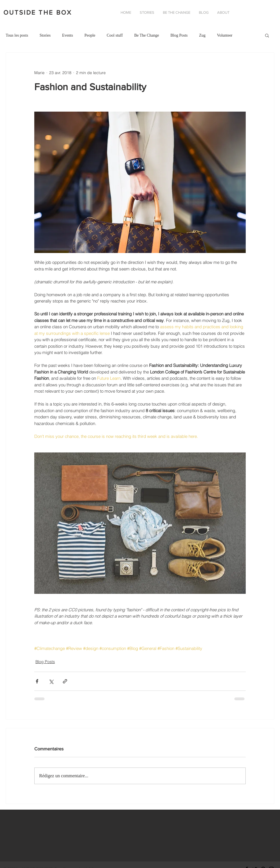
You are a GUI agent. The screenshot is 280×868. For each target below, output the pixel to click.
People (90, 35)
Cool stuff (115, 35)
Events (67, 35)
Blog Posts (179, 35)
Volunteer (225, 35)
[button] (223, 13)
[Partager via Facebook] (37, 681)
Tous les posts (17, 35)
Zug (202, 35)
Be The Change (147, 35)
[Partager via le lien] (65, 681)
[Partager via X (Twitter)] (51, 681)
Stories (45, 35)
